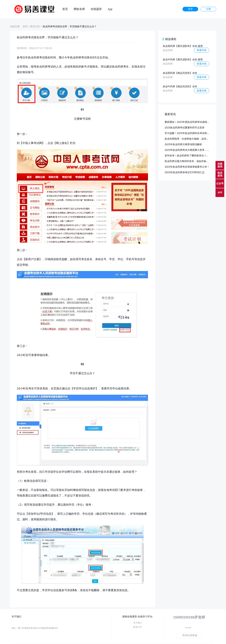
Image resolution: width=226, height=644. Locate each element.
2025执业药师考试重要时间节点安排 (185, 127)
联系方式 (137, 627)
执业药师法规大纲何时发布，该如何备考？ (188, 161)
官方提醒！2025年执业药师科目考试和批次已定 (191, 133)
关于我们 (137, 623)
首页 (65, 9)
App (110, 9)
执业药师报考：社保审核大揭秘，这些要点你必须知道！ (195, 139)
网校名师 (79, 9)
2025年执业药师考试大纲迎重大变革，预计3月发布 (193, 150)
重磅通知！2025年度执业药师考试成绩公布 (188, 122)
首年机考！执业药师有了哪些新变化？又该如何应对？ (194, 155)
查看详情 (202, 50)
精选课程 (171, 39)
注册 (208, 9)
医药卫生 (35, 26)
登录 (190, 9)
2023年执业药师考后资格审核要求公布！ (187, 167)
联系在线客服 (190, 635)
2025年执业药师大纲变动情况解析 (183, 144)
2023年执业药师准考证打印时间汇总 (185, 172)
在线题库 (96, 9)
